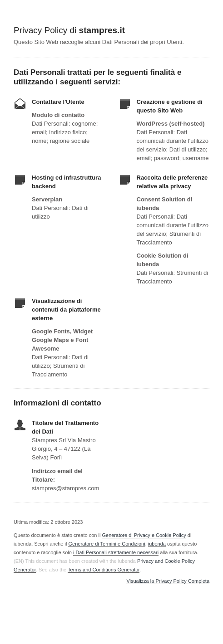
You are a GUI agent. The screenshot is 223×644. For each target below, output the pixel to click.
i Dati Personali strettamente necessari (116, 552)
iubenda (157, 544)
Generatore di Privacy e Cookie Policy (144, 535)
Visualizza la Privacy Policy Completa (168, 581)
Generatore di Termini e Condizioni (107, 544)
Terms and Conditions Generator (104, 570)
